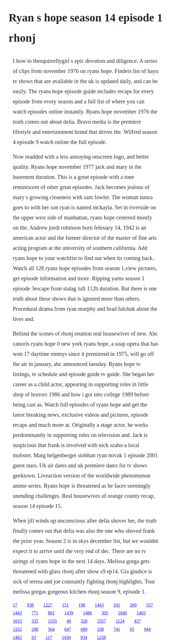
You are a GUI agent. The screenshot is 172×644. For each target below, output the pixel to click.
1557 (101, 621)
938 (30, 605)
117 (49, 637)
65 (132, 629)
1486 (87, 613)
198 (82, 605)
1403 (141, 613)
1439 (69, 613)
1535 (52, 621)
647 (68, 629)
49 (69, 621)
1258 (101, 637)
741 (117, 629)
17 (15, 605)
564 (51, 629)
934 (84, 637)
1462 (17, 637)
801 (51, 613)
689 (84, 629)
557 (149, 605)
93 (34, 637)
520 (84, 621)
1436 (66, 637)
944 (147, 629)
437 (138, 621)
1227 (48, 605)
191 (117, 605)
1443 (99, 605)
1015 (17, 621)
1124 (120, 621)
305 (105, 613)
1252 (17, 629)
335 (35, 621)
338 (100, 629)
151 (65, 605)
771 (35, 613)
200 (133, 605)
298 (35, 629)
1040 (122, 613)
